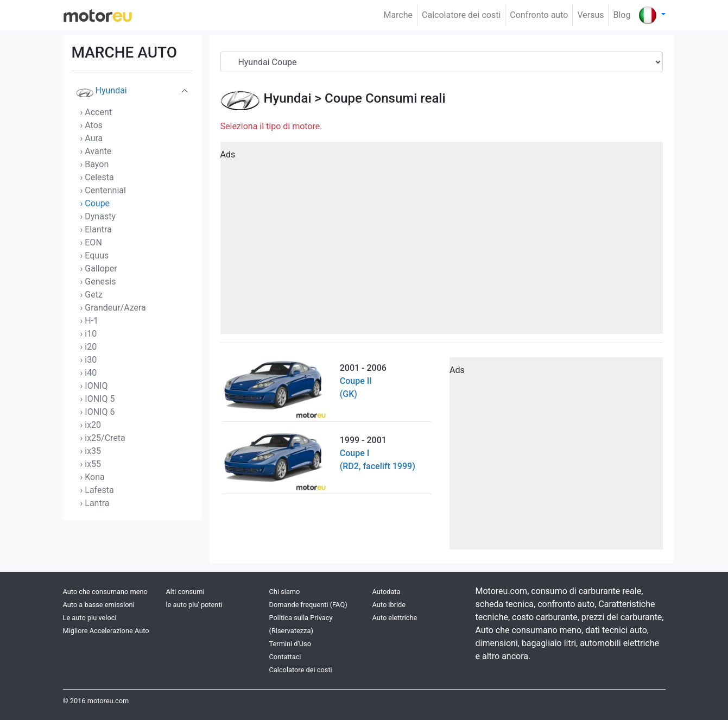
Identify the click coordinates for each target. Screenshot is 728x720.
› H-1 (90, 321)
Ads (228, 154)
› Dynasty (98, 216)
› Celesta (97, 177)
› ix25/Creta (103, 438)
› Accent (96, 112)
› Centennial (103, 190)
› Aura (92, 138)
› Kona (93, 477)
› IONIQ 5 (98, 399)
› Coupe (95, 203)
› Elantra (96, 229)
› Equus (95, 255)
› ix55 (91, 464)
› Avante (96, 151)
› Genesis (98, 282)
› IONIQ (94, 386)
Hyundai (102, 93)
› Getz (91, 295)
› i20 (89, 347)
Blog (622, 15)
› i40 (89, 373)
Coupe (343, 98)
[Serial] (442, 62)
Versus (590, 15)
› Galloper (99, 269)
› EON (91, 242)
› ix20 (91, 425)
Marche (398, 15)
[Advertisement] (442, 242)
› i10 (89, 334)
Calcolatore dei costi (461, 15)
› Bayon (95, 164)
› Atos (92, 125)
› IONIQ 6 (98, 412)
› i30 (89, 360)
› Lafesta (97, 490)
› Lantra (95, 503)
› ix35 (91, 451)
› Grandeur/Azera (113, 308)
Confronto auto (539, 15)
